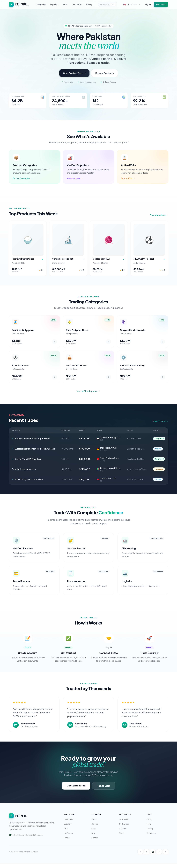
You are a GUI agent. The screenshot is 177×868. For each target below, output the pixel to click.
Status (122, 837)
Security (150, 833)
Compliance (151, 837)
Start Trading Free (74, 73)
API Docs (123, 833)
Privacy (149, 823)
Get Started (161, 4)
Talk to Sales (104, 790)
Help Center (124, 823)
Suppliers (54, 4)
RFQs (65, 4)
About (94, 823)
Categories (41, 4)
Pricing (89, 4)
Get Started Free (76, 790)
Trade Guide (124, 828)
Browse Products (105, 73)
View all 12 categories (88, 395)
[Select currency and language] (132, 4)
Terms (149, 828)
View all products (159, 216)
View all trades (160, 425)
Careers (95, 828)
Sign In (148, 4)
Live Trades (77, 4)
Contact (95, 842)
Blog (93, 837)
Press (94, 833)
